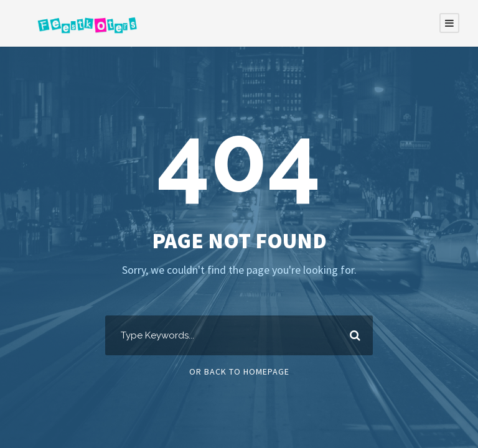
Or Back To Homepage (239, 371)
